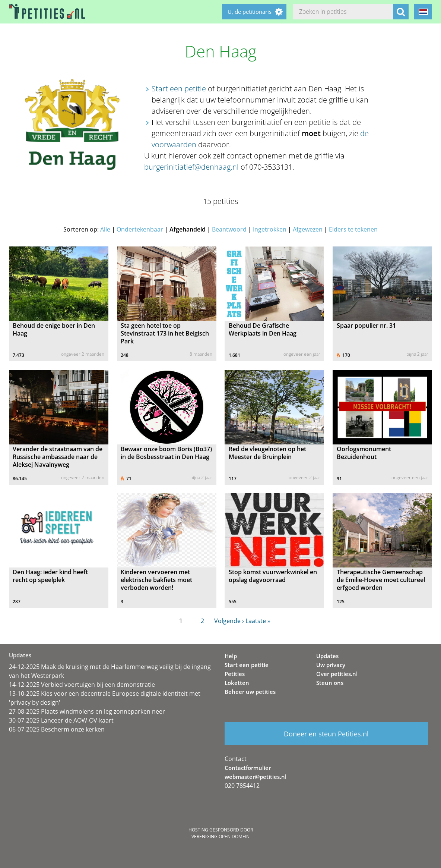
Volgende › (229, 621)
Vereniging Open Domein (220, 836)
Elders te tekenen (353, 229)
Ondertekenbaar (140, 229)
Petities (235, 674)
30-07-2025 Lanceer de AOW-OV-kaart (61, 720)
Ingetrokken (270, 229)
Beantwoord (229, 229)
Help (231, 656)
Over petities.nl (337, 674)
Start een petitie (179, 89)
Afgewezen (308, 229)
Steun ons (330, 683)
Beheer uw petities (250, 692)
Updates (327, 656)
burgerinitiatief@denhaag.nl (191, 167)
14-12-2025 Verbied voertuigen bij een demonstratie (82, 685)
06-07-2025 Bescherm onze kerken (57, 729)
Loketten (237, 683)
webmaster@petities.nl (256, 777)
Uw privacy (331, 665)
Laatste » (258, 621)
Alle (105, 229)
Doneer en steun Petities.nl (326, 734)
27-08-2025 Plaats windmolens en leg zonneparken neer (87, 711)
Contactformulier (248, 768)
